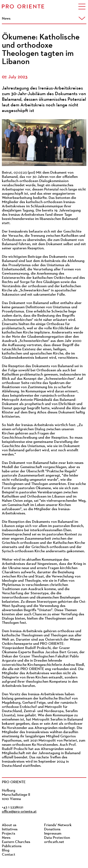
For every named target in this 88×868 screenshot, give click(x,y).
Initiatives (10, 829)
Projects (9, 834)
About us (9, 825)
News (6, 838)
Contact (9, 855)
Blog (6, 850)
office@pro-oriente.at (19, 812)
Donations (52, 829)
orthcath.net (54, 842)
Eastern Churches (16, 842)
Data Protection (57, 838)
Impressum (53, 834)
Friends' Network (58, 825)
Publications (12, 846)
